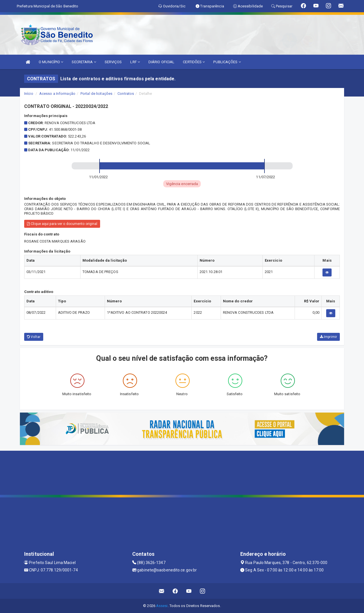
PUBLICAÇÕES (227, 62)
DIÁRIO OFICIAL (161, 62)
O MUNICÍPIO (51, 62)
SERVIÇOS (113, 62)
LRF (135, 62)
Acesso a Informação (57, 94)
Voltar (34, 337)
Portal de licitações (96, 94)
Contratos (126, 94)
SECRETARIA (84, 62)
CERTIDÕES (194, 62)
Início (29, 94)
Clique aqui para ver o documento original (62, 224)
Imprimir (328, 337)
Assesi (162, 606)
